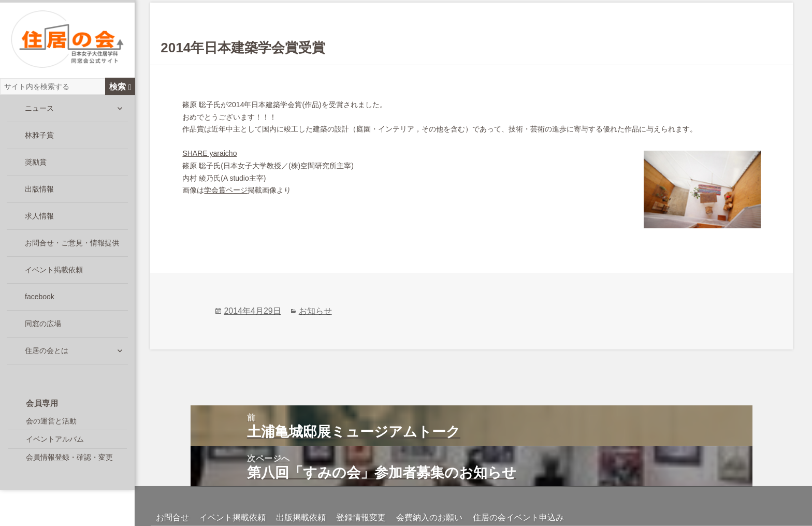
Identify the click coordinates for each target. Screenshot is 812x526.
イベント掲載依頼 (54, 272)
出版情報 (39, 191)
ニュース (39, 110)
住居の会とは (47, 353)
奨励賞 (36, 164)
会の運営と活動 (51, 422)
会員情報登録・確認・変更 (69, 459)
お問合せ (172, 495)
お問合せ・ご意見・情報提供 (72, 245)
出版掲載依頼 (301, 495)
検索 (120, 88)
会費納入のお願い (429, 495)
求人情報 (39, 218)
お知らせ (315, 288)
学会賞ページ (226, 190)
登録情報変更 (361, 495)
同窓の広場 (43, 326)
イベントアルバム (55, 441)
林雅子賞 (39, 137)
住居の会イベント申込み (518, 495)
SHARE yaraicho (209, 153)
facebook (40, 299)
